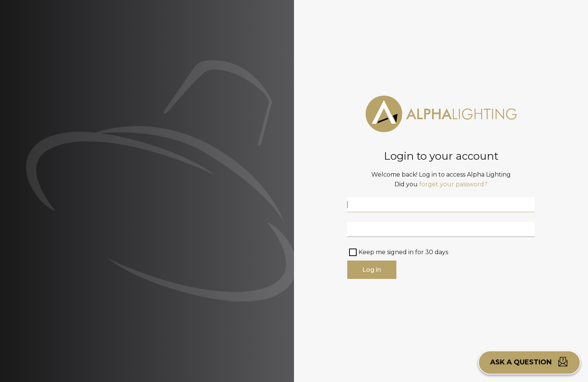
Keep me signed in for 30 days (403, 252)
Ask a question (529, 362)
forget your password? (453, 184)
